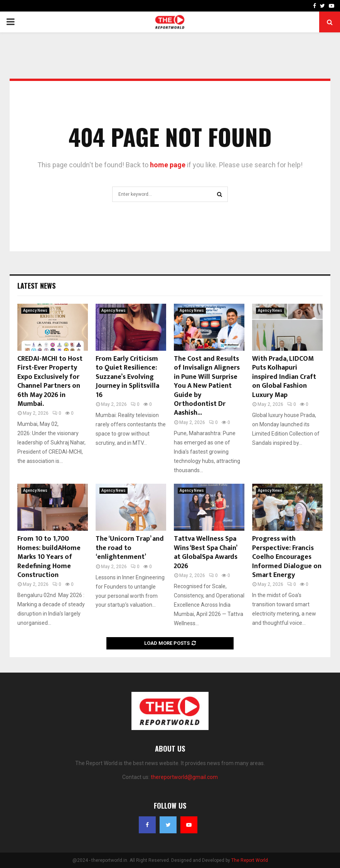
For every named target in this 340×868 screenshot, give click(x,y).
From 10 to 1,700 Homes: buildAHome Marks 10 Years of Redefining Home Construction (49, 557)
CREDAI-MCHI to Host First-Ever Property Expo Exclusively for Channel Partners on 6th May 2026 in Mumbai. (50, 381)
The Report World (250, 860)
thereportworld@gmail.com (184, 777)
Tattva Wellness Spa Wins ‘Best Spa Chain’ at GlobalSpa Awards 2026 (206, 552)
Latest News (36, 286)
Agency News (35, 310)
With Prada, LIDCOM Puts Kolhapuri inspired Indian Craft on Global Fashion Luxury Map (284, 377)
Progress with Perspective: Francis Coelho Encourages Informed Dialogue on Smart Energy (287, 557)
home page (168, 165)
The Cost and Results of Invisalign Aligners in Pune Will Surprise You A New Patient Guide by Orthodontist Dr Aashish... (207, 386)
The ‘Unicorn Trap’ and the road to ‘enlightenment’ (130, 548)
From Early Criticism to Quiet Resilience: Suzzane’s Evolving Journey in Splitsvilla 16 (127, 377)
